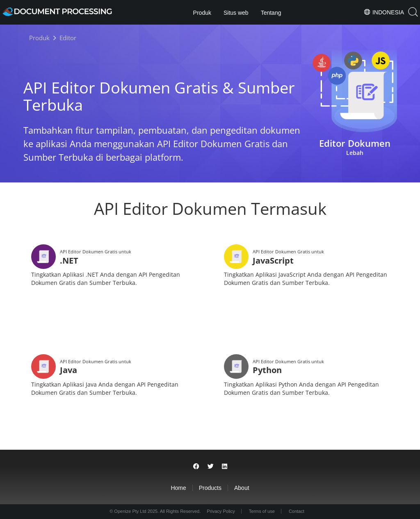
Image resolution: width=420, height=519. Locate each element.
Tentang (271, 13)
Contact (297, 511)
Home (178, 488)
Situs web (236, 13)
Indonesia (384, 12)
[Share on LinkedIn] (225, 466)
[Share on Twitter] (211, 466)
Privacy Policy (221, 511)
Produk (202, 13)
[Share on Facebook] (196, 466)
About (242, 488)
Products (210, 488)
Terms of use (262, 511)
